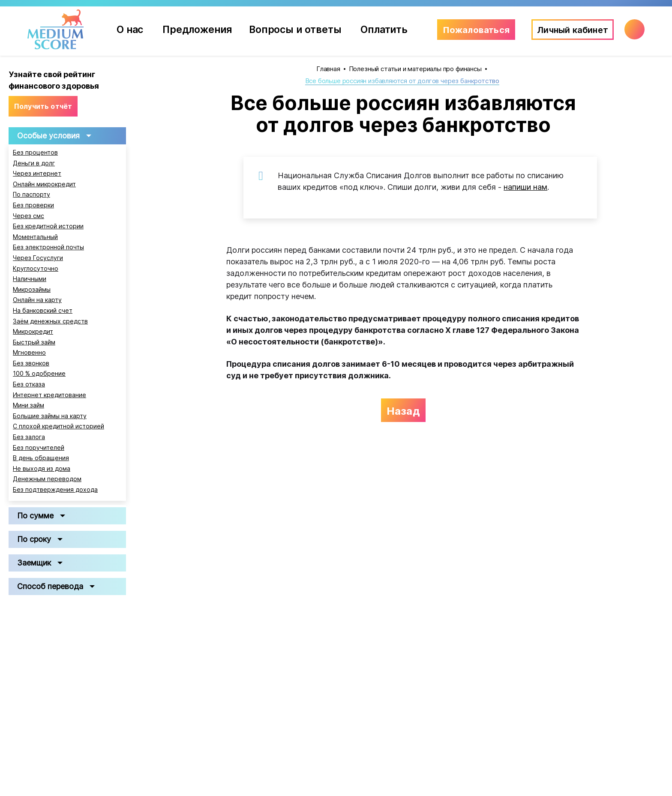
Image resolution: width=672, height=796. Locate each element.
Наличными (30, 279)
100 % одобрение (39, 374)
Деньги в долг (34, 163)
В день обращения (41, 458)
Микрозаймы (32, 290)
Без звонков (31, 363)
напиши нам (525, 187)
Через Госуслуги (38, 258)
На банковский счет (43, 311)
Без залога (29, 437)
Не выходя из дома (42, 469)
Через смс (28, 216)
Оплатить (384, 29)
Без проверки (33, 205)
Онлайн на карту (37, 300)
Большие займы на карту (50, 416)
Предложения (201, 29)
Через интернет (37, 174)
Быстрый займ (34, 342)
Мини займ (28, 405)
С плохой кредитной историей (58, 426)
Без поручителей (39, 448)
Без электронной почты (48, 247)
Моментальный (35, 237)
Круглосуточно (36, 269)
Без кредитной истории (48, 226)
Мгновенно (29, 353)
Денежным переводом (47, 479)
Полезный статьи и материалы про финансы (415, 69)
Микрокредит (33, 332)
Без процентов (35, 153)
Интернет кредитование (49, 395)
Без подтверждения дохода (55, 490)
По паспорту (31, 195)
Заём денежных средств (50, 321)
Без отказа (29, 384)
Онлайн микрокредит (44, 184)
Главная (328, 69)
